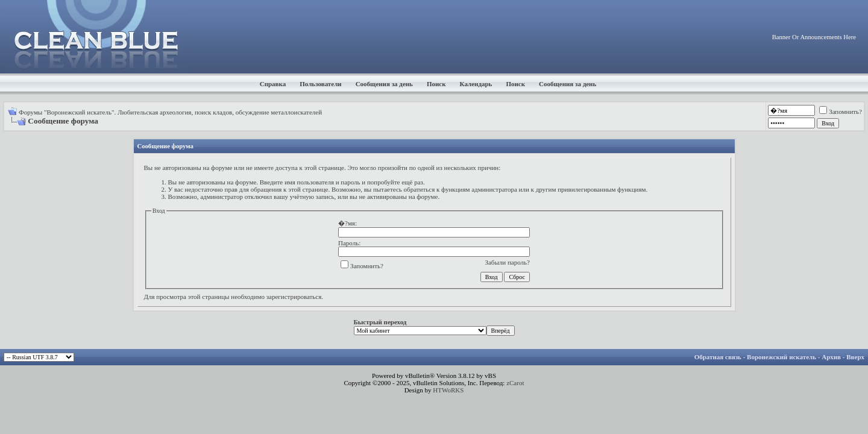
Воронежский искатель (782, 357)
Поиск (436, 84)
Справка (273, 84)
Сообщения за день (384, 84)
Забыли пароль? (507, 262)
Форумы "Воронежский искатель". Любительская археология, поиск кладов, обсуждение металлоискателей (170, 112)
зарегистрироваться (294, 297)
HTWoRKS (448, 390)
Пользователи (320, 84)
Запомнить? (841, 112)
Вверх (855, 357)
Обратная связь (718, 357)
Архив (831, 357)
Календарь (476, 84)
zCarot (515, 383)
